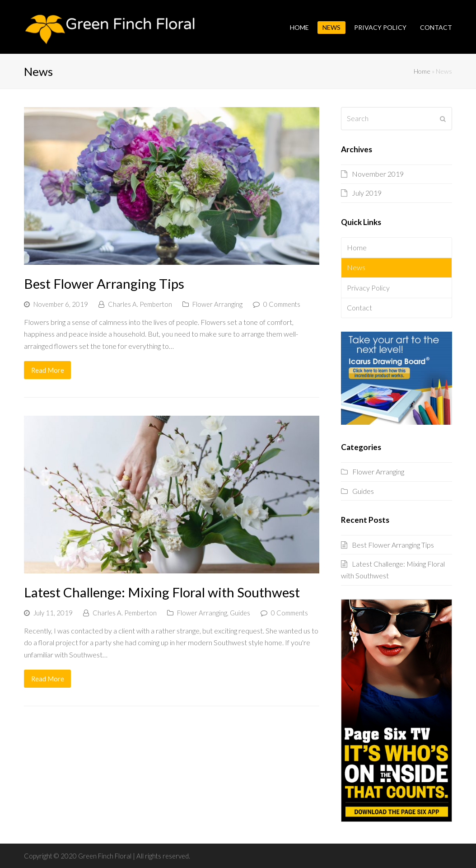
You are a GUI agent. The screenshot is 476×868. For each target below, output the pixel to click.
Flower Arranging (217, 304)
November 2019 (378, 174)
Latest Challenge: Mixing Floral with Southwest (162, 592)
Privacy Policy (368, 288)
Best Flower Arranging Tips (104, 284)
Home (422, 71)
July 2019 (367, 193)
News (356, 267)
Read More (48, 370)
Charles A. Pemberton (140, 304)
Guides (240, 613)
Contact (359, 307)
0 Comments (282, 304)
